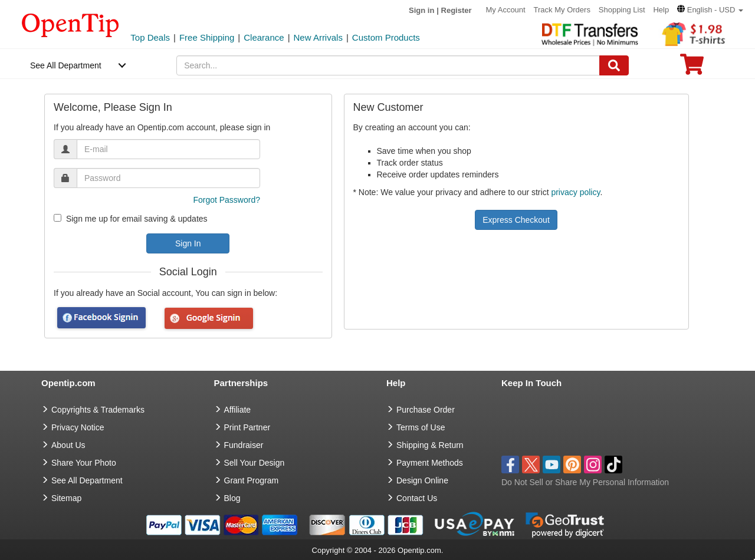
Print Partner (247, 427)
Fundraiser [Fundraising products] (244, 445)
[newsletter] (58, 218)
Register (457, 10)
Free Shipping (207, 37)
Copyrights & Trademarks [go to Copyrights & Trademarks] (98, 410)
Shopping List (622, 10)
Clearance (264, 37)
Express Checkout (516, 220)
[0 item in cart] (692, 68)
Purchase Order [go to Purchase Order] (426, 410)
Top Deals (150, 37)
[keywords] (388, 65)
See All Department (66, 65)
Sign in (421, 10)
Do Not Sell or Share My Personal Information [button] (585, 482)
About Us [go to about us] (68, 445)
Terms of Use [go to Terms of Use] (421, 427)
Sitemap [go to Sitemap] (66, 498)
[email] (168, 149)
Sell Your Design (255, 463)
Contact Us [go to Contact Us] (417, 498)
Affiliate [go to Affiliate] (238, 410)
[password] (168, 178)
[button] (710, 10)
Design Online (422, 480)
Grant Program (252, 480)
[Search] (614, 65)
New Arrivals (318, 37)
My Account (505, 10)
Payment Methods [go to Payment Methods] (430, 463)
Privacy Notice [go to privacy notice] (78, 427)
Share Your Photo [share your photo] (84, 463)
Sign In (188, 243)
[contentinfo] (70, 24)
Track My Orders (562, 10)
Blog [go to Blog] (232, 498)
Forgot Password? (226, 200)
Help (661, 10)
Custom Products (386, 37)
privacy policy (575, 192)
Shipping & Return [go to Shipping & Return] (430, 445)
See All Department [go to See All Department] (87, 480)
